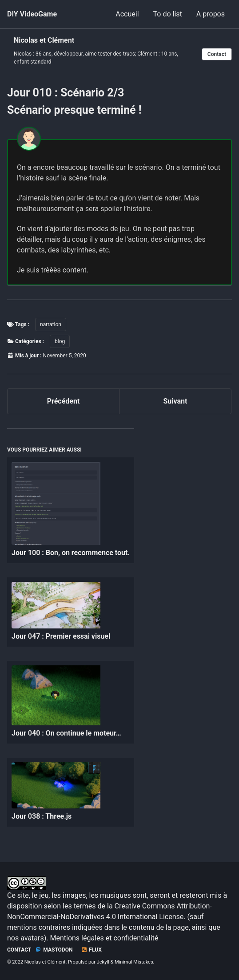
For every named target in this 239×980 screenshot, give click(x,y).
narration (51, 324)
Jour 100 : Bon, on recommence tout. (71, 553)
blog (60, 341)
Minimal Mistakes (134, 962)
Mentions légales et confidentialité (104, 938)
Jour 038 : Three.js (42, 816)
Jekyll (103, 962)
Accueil (127, 14)
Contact (217, 54)
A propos (211, 14)
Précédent (64, 401)
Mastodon (54, 950)
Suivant (175, 401)
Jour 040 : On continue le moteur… (66, 733)
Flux (91, 950)
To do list (168, 14)
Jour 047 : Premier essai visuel (61, 636)
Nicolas (23, 54)
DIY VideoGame (32, 14)
